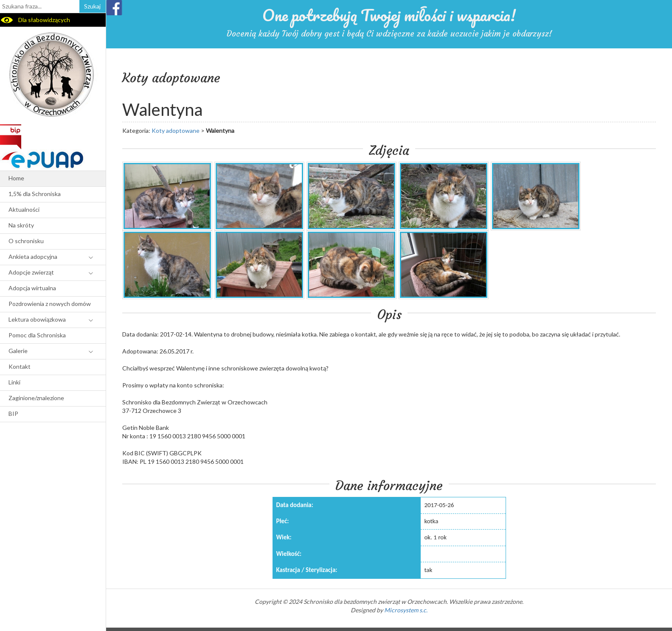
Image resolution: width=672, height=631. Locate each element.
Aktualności (24, 209)
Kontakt (20, 366)
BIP (13, 414)
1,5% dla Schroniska (35, 194)
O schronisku (26, 241)
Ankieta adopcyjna (33, 257)
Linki (14, 382)
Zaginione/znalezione (36, 398)
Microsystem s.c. (406, 610)
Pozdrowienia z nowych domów (50, 304)
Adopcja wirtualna (32, 288)
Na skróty (21, 225)
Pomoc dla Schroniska (37, 335)
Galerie (18, 351)
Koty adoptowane (176, 130)
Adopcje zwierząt (31, 272)
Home (16, 178)
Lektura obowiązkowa (37, 319)
